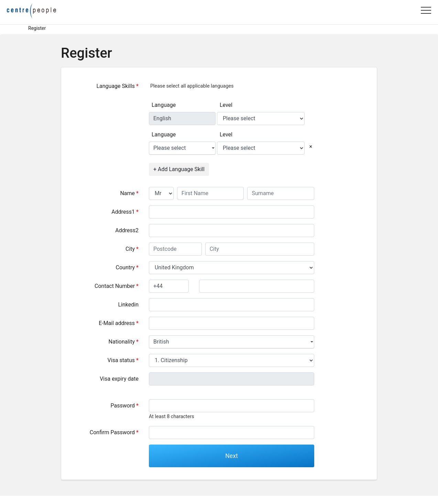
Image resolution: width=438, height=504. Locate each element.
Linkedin (128, 305)
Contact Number (117, 286)
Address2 (127, 230)
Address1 (125, 212)
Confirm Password (114, 432)
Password (124, 406)
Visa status (123, 360)
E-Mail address (119, 323)
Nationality (124, 342)
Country (127, 267)
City (132, 249)
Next (231, 456)
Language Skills (117, 86)
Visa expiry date (119, 379)
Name (129, 193)
